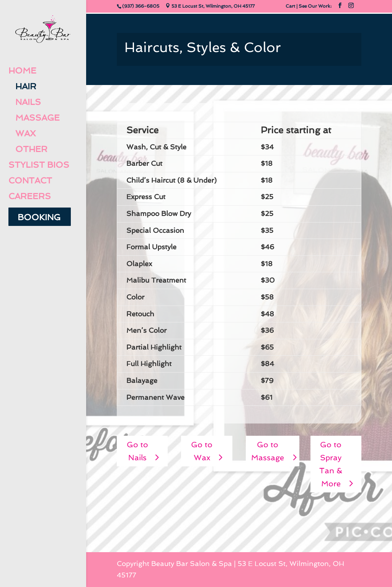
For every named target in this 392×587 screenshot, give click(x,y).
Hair (22, 87)
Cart (290, 6)
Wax (22, 134)
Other (28, 149)
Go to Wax (202, 451)
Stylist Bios (39, 165)
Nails (25, 102)
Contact (30, 181)
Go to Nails (137, 451)
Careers (30, 196)
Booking (39, 217)
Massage (34, 118)
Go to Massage (268, 451)
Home (22, 71)
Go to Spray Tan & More (331, 464)
